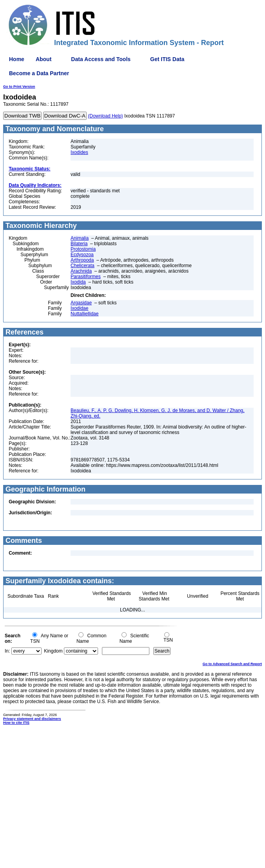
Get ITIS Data (167, 59)
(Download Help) (105, 116)
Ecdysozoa (82, 255)
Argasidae (81, 303)
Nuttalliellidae (84, 314)
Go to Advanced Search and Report (232, 664)
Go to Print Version (19, 87)
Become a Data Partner (39, 73)
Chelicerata (83, 266)
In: (7, 651)
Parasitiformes (86, 277)
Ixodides (79, 152)
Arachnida (81, 271)
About (44, 59)
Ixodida (78, 282)
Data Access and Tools (101, 59)
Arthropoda (82, 260)
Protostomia (83, 249)
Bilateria (79, 244)
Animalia (80, 238)
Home (17, 59)
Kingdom (53, 651)
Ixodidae (79, 308)
